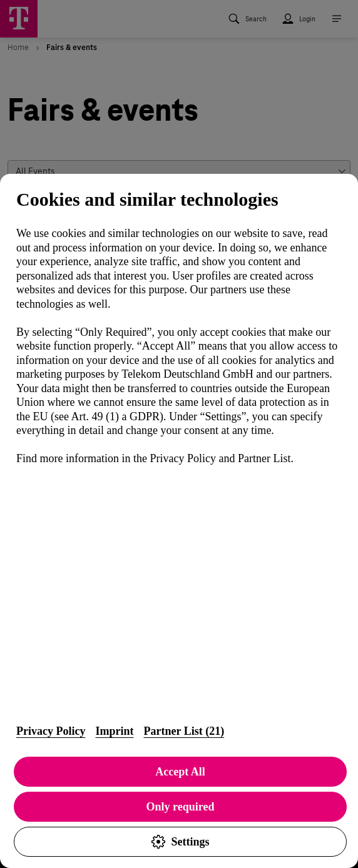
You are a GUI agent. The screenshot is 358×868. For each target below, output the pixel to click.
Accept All (180, 772)
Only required (181, 807)
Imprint (114, 731)
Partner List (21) (184, 731)
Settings (180, 842)
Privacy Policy (51, 731)
